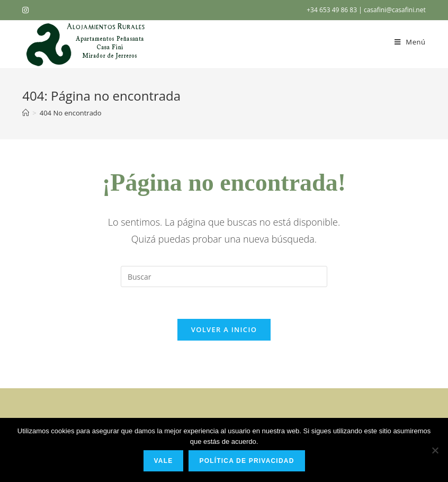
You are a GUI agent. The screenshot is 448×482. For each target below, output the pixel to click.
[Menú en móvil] (410, 42)
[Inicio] (26, 113)
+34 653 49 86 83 (333, 10)
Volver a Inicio (224, 329)
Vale (164, 461)
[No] (435, 450)
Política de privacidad (247, 461)
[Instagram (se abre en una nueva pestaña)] (27, 10)
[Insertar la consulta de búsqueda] (224, 276)
